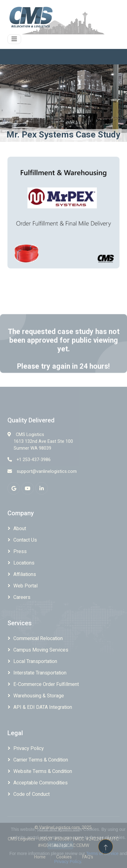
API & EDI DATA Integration (43, 707)
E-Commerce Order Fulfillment (46, 684)
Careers (22, 597)
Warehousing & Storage (39, 696)
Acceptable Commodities (41, 783)
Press (20, 552)
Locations (24, 563)
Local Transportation (35, 661)
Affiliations (25, 574)
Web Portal (25, 586)
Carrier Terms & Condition (41, 760)
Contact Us (25, 540)
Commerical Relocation (38, 639)
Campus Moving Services (41, 650)
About (20, 529)
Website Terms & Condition (43, 771)
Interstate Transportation (40, 673)
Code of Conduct (32, 794)
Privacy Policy (29, 748)
